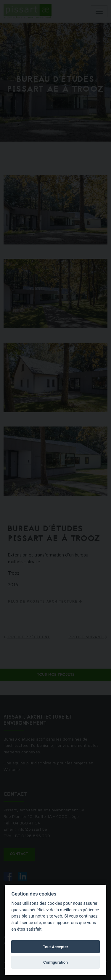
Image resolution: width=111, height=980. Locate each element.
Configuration (55, 962)
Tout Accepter (56, 947)
